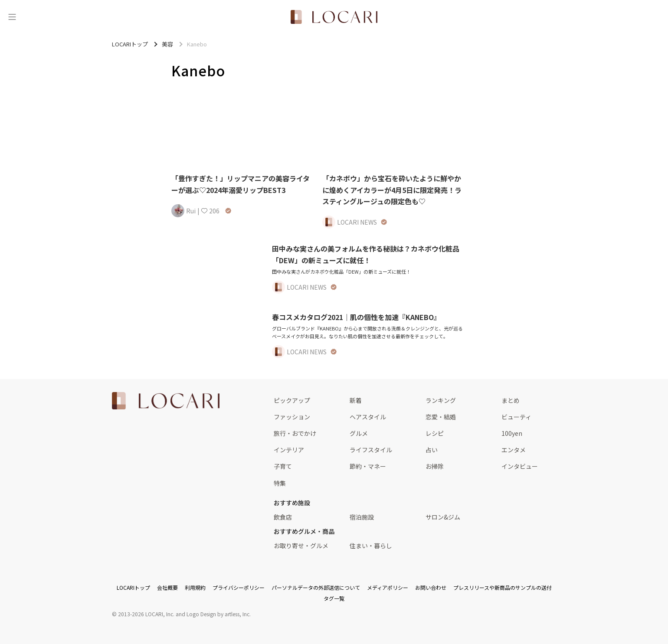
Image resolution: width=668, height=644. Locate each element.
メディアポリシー (388, 587)
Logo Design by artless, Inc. (219, 614)
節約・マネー (368, 466)
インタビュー (520, 466)
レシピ (435, 433)
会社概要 (167, 587)
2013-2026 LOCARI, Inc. (146, 614)
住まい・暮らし (371, 546)
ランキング (441, 400)
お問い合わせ (431, 587)
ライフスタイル (371, 450)
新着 (356, 400)
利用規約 (195, 587)
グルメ (359, 433)
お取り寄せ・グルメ (301, 546)
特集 (280, 483)
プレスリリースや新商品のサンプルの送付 (503, 587)
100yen (512, 433)
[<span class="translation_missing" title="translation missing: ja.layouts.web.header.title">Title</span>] (334, 17)
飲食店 (283, 517)
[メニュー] (12, 17)
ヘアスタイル (368, 417)
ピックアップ (292, 400)
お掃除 (435, 466)
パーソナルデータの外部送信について (316, 587)
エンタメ (514, 450)
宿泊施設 (362, 517)
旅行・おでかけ (295, 433)
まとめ (511, 400)
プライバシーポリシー (239, 587)
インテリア (289, 450)
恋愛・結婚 (441, 417)
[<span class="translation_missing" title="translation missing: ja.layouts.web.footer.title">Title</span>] (166, 401)
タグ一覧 (334, 598)
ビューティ (516, 417)
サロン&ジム (443, 517)
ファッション (292, 417)
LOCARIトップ (133, 587)
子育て (283, 466)
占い (432, 450)
